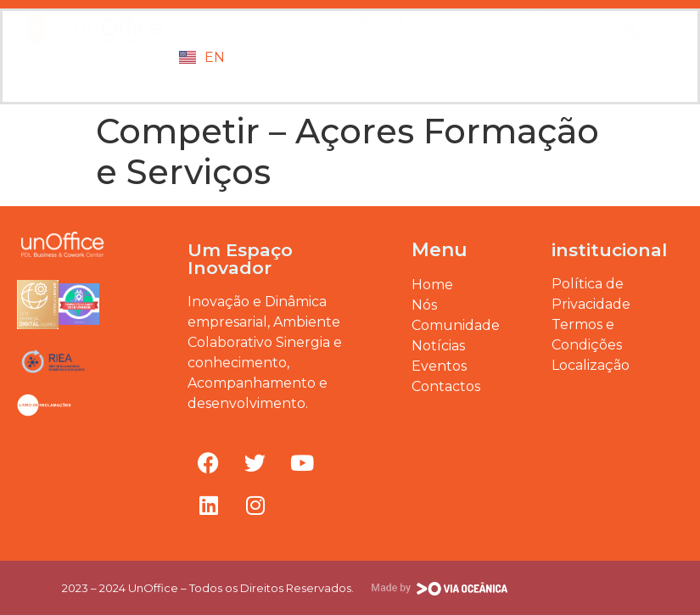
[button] (36, 50)
